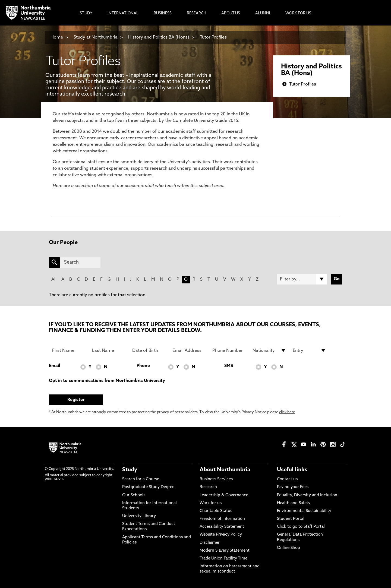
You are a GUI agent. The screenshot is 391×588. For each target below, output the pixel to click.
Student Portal (291, 519)
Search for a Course (141, 479)
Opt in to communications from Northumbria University (107, 381)
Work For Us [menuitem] (298, 13)
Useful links (292, 470)
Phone (143, 366)
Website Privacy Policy (221, 535)
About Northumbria (225, 470)
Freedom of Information (222, 519)
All (54, 280)
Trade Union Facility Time (223, 559)
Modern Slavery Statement (225, 551)
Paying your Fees (293, 487)
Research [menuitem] (196, 13)
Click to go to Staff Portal (301, 527)
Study (130, 470)
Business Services (216, 479)
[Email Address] (189, 350)
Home (57, 37)
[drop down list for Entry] (310, 350)
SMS (229, 366)
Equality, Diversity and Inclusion (307, 495)
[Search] (80, 262)
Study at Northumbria (96, 37)
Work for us (211, 503)
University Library (139, 516)
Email (54, 366)
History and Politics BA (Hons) (159, 37)
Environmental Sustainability (304, 511)
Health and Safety (294, 503)
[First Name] (69, 350)
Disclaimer (210, 543)
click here (287, 412)
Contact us (287, 479)
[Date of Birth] (149, 350)
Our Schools (134, 495)
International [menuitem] (123, 13)
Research (208, 487)
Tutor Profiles (213, 37)
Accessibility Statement (222, 527)
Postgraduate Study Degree (148, 487)
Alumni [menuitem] (263, 13)
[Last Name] (109, 350)
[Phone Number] (229, 350)
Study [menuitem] (86, 13)
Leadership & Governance (224, 495)
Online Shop (288, 548)
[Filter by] (302, 279)
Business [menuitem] (163, 13)
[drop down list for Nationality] (269, 350)
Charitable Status (216, 511)
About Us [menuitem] (231, 13)
